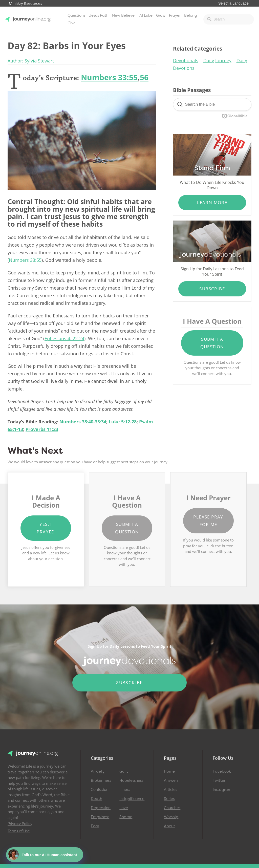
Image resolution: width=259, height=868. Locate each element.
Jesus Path (99, 15)
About (169, 826)
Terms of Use (19, 831)
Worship (171, 817)
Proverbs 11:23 (42, 429)
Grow (161, 15)
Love (124, 808)
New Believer (124, 15)
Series (169, 799)
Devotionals (186, 60)
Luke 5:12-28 (123, 422)
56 (144, 77)
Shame (126, 817)
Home (169, 771)
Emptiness (100, 817)
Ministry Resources (25, 4)
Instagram (222, 790)
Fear (95, 826)
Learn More (212, 202)
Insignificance (131, 799)
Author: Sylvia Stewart (31, 61)
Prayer (175, 15)
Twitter (219, 780)
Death (96, 799)
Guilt (124, 771)
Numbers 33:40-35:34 (83, 422)
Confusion (100, 790)
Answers (171, 780)
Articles (170, 790)
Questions (76, 15)
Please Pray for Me (208, 521)
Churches (172, 808)
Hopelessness (131, 780)
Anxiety (98, 771)
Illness (125, 790)
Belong (191, 15)
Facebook (222, 771)
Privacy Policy (20, 824)
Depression (101, 808)
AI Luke (146, 15)
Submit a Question (212, 343)
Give (72, 23)
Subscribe (212, 289)
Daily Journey (217, 60)
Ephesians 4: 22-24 (64, 338)
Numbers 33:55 (109, 77)
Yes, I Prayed (46, 528)
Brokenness (101, 780)
